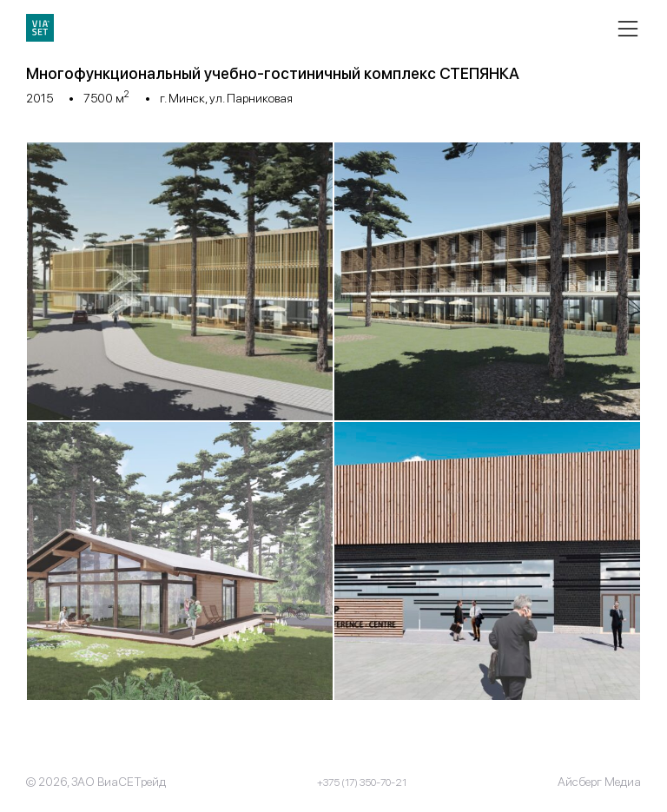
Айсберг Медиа (599, 782)
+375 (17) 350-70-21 (362, 782)
